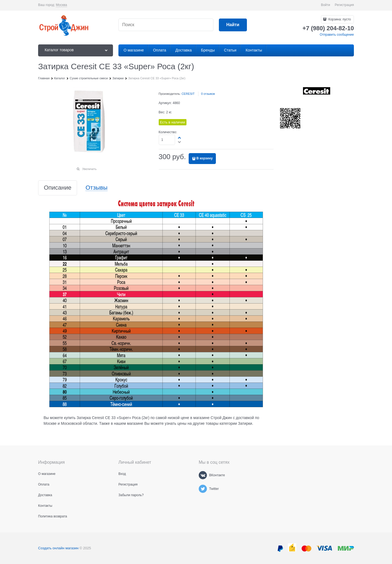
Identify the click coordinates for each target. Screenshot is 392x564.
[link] (61, 5)
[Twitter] (203, 489)
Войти (326, 5)
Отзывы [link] (97, 188)
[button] (180, 138)
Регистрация (344, 5)
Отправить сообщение (337, 35)
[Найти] (233, 25)
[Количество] (167, 140)
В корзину (205, 158)
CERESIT (188, 94)
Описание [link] (58, 188)
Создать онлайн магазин (58, 548)
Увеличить (89, 169)
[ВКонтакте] (203, 475)
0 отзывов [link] (208, 94)
